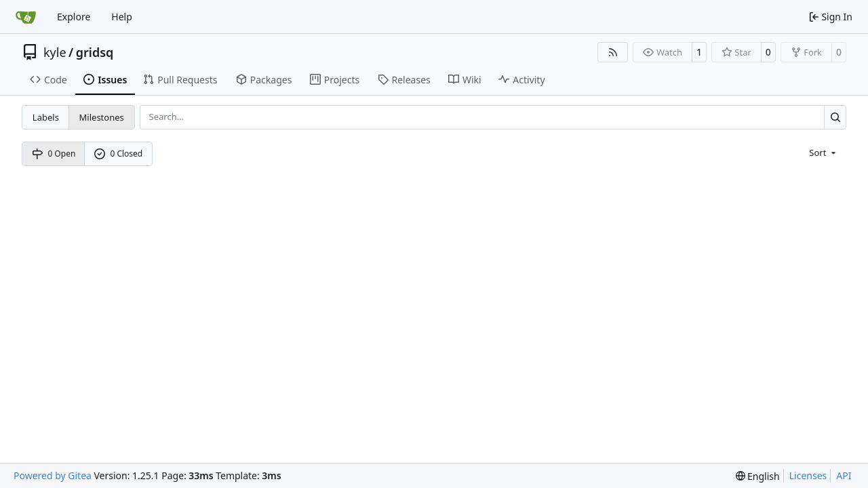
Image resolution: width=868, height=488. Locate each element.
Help (122, 17)
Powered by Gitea (53, 475)
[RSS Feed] (613, 52)
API (844, 475)
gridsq (95, 52)
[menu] (824, 152)
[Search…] (835, 117)
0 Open (54, 154)
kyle (55, 52)
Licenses (808, 475)
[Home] (26, 17)
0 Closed (119, 154)
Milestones (102, 117)
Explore (74, 17)
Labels (46, 117)
